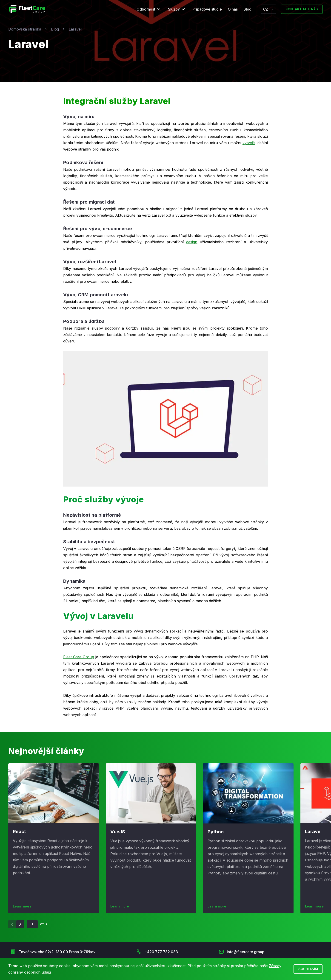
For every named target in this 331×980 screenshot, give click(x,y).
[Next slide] (20, 924)
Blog (247, 9)
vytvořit (249, 143)
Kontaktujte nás (302, 9)
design (192, 242)
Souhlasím (308, 969)
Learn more (22, 906)
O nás (233, 9)
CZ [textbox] (266, 9)
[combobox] (268, 9)
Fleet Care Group (79, 657)
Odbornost (146, 9)
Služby (174, 9)
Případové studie (207, 9)
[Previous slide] (12, 924)
